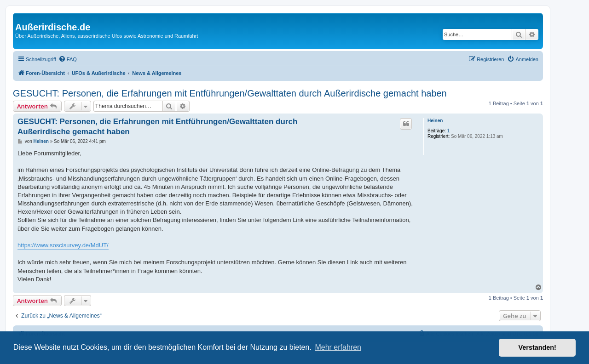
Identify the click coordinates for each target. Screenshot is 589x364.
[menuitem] (68, 59)
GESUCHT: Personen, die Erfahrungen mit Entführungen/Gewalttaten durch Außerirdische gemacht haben (230, 93)
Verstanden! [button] (537, 347)
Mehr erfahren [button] (338, 347)
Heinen (435, 121)
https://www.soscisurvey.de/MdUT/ (63, 245)
